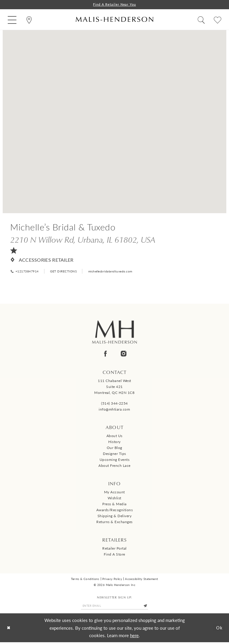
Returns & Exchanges (114, 523)
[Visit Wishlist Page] (218, 20)
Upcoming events (115, 460)
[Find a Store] (29, 20)
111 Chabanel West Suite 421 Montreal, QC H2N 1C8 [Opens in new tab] (114, 388)
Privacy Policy (112, 580)
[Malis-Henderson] (114, 20)
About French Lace (114, 466)
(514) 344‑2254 (114, 404)
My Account (114, 493)
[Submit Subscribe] (148, 607)
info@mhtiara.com (114, 410)
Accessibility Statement (141, 580)
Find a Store (114, 555)
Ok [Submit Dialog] (219, 629)
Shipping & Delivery (115, 517)
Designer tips (114, 454)
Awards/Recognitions (115, 511)
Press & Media (114, 505)
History (114, 443)
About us (114, 437)
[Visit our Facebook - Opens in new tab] (105, 354)
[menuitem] (12, 20)
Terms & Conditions (85, 580)
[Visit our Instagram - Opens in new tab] (124, 354)
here (134, 637)
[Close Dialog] (9, 630)
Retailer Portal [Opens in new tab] (114, 549)
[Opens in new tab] (83, 240)
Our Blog (114, 449)
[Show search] (201, 20)
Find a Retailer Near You (114, 5)
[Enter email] (114, 607)
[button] (12, 20)
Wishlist (114, 499)
